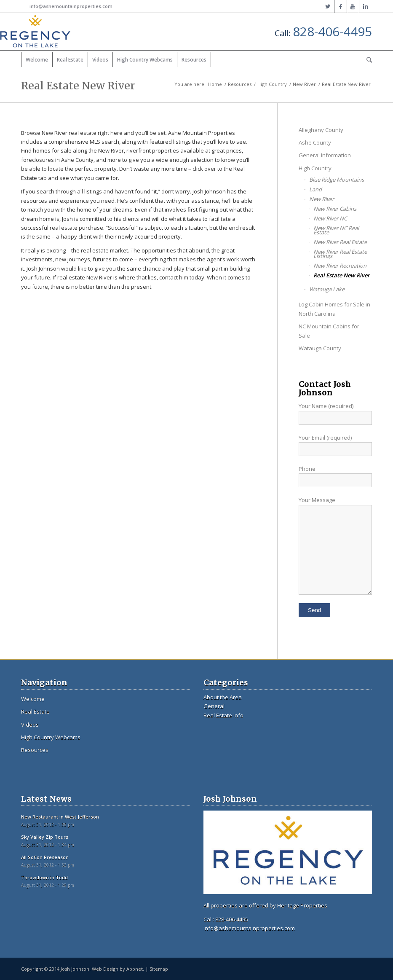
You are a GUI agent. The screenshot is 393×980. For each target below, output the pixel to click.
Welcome (33, 699)
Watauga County (320, 348)
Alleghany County (321, 130)
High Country (272, 84)
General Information (325, 155)
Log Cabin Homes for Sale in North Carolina (334, 309)
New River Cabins (335, 209)
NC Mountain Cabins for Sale (329, 331)
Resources (240, 84)
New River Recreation (340, 266)
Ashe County (315, 142)
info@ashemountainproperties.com (71, 6)
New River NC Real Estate (336, 230)
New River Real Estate (340, 242)
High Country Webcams (51, 737)
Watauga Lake (327, 289)
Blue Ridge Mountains (337, 180)
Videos (30, 725)
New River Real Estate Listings (340, 254)
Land (315, 189)
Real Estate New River (78, 86)
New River (304, 84)
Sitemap (159, 969)
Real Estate (35, 712)
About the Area (223, 697)
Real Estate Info (223, 715)
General (214, 706)
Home (215, 84)
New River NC (330, 218)
